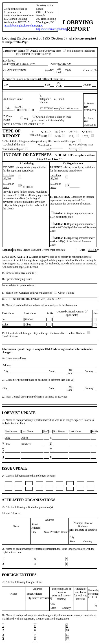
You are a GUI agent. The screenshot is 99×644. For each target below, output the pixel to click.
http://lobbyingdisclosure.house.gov (23, 26)
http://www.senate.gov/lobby (52, 29)
